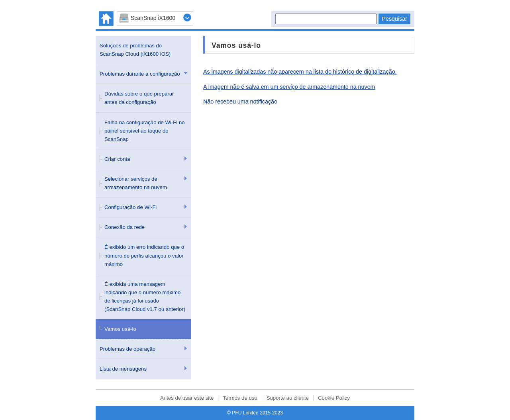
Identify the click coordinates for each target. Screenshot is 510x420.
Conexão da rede (125, 227)
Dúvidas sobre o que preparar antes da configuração (139, 98)
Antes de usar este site (187, 398)
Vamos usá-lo (120, 329)
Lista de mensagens (123, 369)
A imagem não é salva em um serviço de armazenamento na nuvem (289, 87)
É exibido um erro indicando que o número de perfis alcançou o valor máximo (144, 255)
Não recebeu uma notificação (240, 102)
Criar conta (117, 159)
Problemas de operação (127, 349)
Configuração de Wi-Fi (130, 207)
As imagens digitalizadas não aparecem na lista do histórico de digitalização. (300, 72)
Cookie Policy (334, 398)
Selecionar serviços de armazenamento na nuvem (136, 183)
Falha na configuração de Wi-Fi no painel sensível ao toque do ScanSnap (145, 131)
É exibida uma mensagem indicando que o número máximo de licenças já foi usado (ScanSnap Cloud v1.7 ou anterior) (145, 297)
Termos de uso (240, 398)
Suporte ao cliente (288, 398)
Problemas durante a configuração (140, 74)
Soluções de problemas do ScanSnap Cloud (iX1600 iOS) (135, 50)
